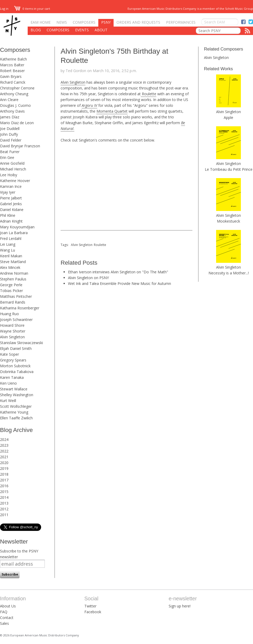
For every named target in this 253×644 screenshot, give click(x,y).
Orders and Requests (138, 22)
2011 (4, 515)
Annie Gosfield (12, 163)
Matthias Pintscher (16, 296)
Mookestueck (228, 221)
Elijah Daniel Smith (16, 348)
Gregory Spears (13, 360)
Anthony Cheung (14, 94)
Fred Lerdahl (11, 238)
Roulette (149, 94)
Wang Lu (8, 250)
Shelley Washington (17, 395)
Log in (4, 9)
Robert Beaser (12, 71)
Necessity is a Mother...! (229, 273)
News (62, 22)
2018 (4, 474)
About (101, 30)
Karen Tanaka (12, 377)
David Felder (11, 140)
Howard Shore (12, 325)
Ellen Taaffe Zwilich (16, 418)
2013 (4, 503)
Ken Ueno (8, 383)
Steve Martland (13, 262)
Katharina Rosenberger (20, 308)
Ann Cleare (9, 100)
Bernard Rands (13, 302)
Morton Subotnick (15, 366)
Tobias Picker (11, 291)
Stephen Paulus (13, 279)
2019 (4, 468)
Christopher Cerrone (17, 88)
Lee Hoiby (9, 175)
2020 (4, 463)
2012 (4, 509)
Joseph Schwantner (16, 320)
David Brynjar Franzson (20, 146)
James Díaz (10, 117)
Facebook (93, 612)
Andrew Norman (14, 273)
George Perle (11, 285)
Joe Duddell (10, 129)
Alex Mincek (10, 267)
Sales (4, 623)
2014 (4, 497)
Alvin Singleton (12, 337)
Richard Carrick (13, 82)
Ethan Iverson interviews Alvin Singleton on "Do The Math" (118, 272)
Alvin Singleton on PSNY (88, 278)
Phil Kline (8, 215)
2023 (4, 445)
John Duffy (9, 134)
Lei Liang (8, 244)
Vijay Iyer (8, 192)
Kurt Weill (8, 401)
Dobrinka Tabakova (17, 372)
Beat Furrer (10, 152)
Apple (228, 117)
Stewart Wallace (14, 389)
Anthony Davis (12, 111)
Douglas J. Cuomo (15, 105)
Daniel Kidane (12, 210)
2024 (4, 439)
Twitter (90, 606)
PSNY (106, 22)
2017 (4, 480)
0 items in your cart (32, 9)
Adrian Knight (11, 221)
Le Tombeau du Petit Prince (229, 169)
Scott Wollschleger (16, 406)
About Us (8, 606)
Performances (181, 22)
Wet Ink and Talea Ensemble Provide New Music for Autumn (120, 283)
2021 (4, 457)
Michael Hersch (13, 169)
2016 (4, 486)
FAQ (4, 612)
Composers (84, 22)
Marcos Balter (12, 65)
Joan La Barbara (14, 233)
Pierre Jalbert (11, 198)
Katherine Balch (13, 59)
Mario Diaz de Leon (17, 123)
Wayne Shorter (13, 331)
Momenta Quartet (112, 111)
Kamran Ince (11, 186)
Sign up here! (180, 606)
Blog (36, 30)
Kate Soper (9, 354)
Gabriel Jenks (11, 204)
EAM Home (41, 22)
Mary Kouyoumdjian (17, 227)
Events (82, 30)
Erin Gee (7, 157)
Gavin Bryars (11, 76)
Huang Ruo (9, 314)
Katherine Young (14, 412)
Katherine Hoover (15, 181)
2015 (4, 492)
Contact (7, 618)
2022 (4, 451)
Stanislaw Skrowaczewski (21, 343)
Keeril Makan (11, 256)
